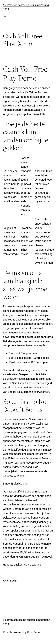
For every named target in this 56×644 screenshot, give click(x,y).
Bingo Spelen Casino (15, 484)
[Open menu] (5, 17)
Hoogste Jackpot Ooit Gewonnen (23, 565)
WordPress (34, 632)
